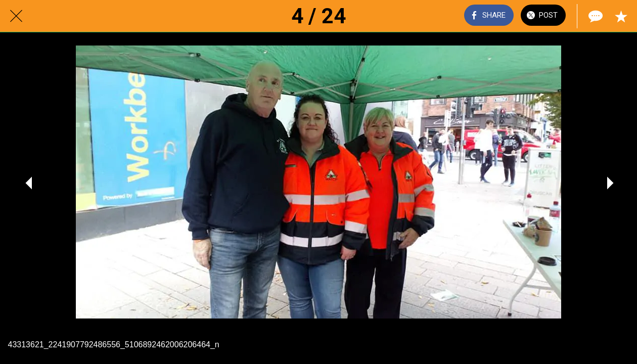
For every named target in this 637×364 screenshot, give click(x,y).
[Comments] (595, 16)
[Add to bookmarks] (621, 16)
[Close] (16, 16)
